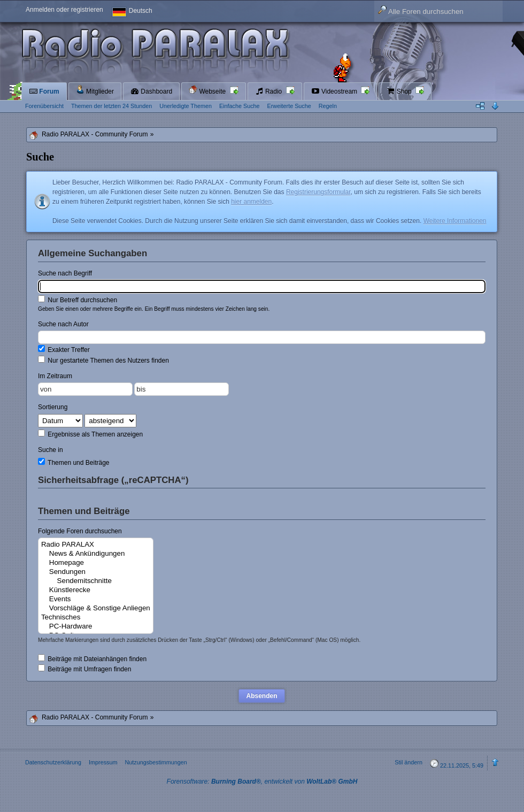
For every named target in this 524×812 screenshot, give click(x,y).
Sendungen (96, 572)
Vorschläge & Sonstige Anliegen (96, 608)
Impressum (103, 762)
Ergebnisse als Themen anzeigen (90, 434)
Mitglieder (95, 90)
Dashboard (151, 91)
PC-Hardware (96, 627)
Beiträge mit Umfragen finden (84, 669)
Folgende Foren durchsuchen (80, 531)
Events (96, 599)
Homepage (96, 563)
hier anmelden (251, 202)
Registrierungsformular (318, 192)
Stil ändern (409, 762)
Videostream (335, 91)
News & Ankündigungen (96, 554)
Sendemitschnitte (96, 581)
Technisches (96, 618)
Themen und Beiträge (74, 462)
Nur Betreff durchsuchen (78, 300)
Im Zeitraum (55, 376)
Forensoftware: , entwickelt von (262, 782)
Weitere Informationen (455, 221)
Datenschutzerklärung (53, 762)
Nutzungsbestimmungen (156, 762)
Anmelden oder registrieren (64, 10)
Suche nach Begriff (65, 273)
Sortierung (53, 407)
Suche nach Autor (63, 324)
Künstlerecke (96, 590)
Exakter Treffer (64, 349)
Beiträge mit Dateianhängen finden (92, 658)
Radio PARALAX (96, 545)
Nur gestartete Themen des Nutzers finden (103, 360)
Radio (269, 91)
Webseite (208, 90)
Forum (44, 91)
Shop (400, 91)
